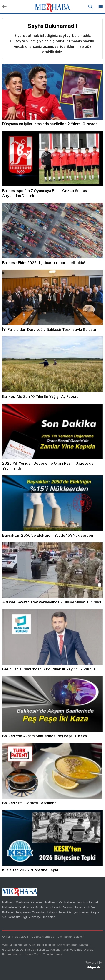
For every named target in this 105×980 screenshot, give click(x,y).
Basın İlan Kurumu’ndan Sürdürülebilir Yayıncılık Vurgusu (50, 669)
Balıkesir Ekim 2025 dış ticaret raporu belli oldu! (44, 263)
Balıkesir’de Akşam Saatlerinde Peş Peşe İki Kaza (45, 736)
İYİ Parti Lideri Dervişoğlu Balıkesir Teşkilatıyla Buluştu (49, 329)
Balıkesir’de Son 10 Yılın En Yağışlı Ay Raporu (40, 396)
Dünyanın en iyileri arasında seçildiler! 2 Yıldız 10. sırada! (50, 124)
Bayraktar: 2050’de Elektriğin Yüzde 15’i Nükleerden (48, 535)
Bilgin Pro (95, 967)
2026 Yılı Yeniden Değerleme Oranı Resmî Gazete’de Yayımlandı (48, 466)
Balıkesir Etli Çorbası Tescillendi (30, 803)
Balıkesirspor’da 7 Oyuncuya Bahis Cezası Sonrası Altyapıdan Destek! (45, 193)
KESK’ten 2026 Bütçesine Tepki (30, 870)
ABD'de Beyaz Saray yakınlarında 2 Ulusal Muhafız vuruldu (52, 602)
